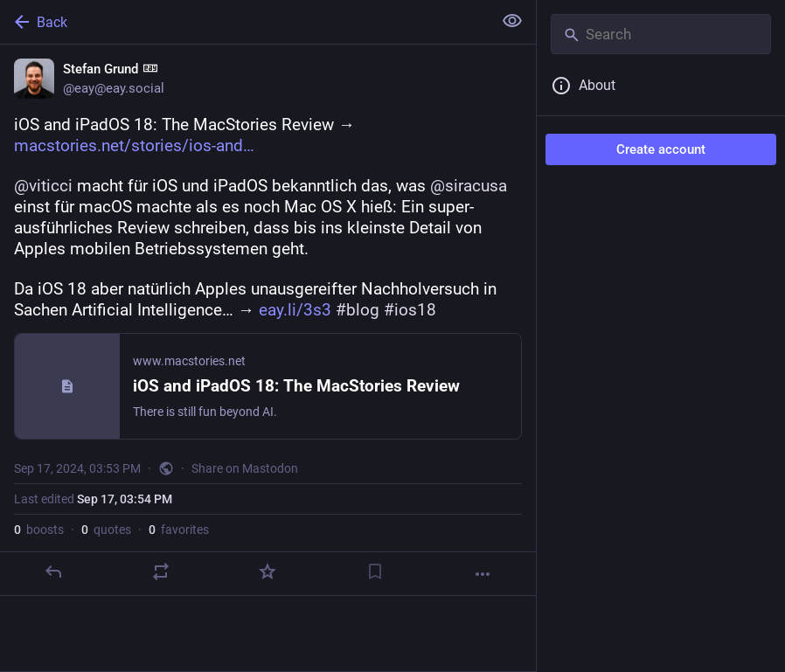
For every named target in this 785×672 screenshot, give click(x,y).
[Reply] (53, 572)
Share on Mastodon (245, 468)
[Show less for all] (512, 21)
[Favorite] (267, 572)
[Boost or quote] (161, 572)
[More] (483, 574)
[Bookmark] (375, 572)
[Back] (244, 22)
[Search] (661, 34)
